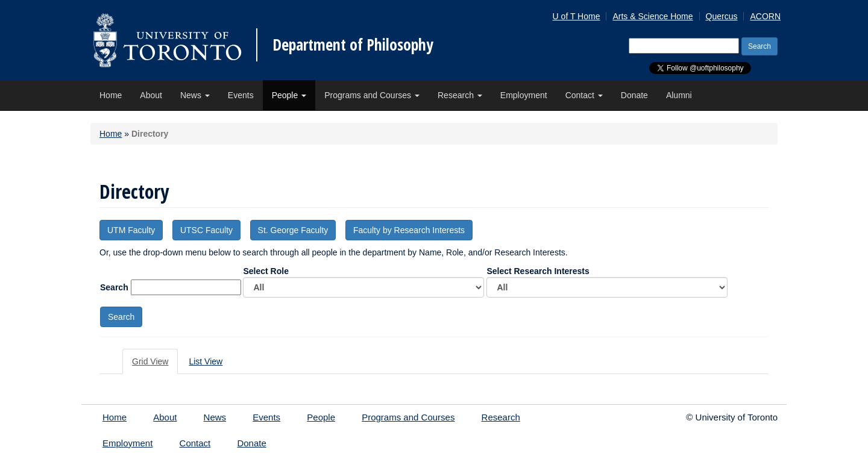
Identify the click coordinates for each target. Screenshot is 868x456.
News (195, 95)
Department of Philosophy (353, 45)
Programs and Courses (372, 95)
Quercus (722, 16)
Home (111, 95)
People (289, 95)
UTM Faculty (131, 230)
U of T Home (577, 16)
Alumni (679, 95)
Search (114, 287)
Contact (584, 95)
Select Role (363, 282)
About (151, 95)
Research (460, 95)
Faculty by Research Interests (409, 230)
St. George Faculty (293, 230)
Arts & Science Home (653, 16)
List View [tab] (206, 361)
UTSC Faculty (206, 230)
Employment (524, 95)
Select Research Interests (607, 282)
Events (241, 95)
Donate (634, 95)
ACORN (765, 16)
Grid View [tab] (150, 361)
